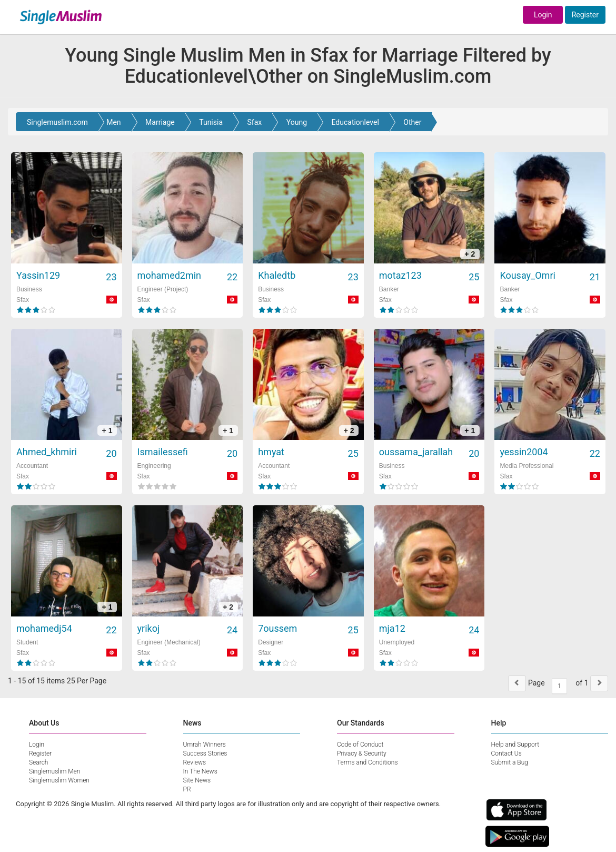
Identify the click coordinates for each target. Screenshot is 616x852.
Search (38, 762)
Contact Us (506, 753)
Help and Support (515, 745)
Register (585, 15)
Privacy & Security (362, 753)
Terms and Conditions (367, 762)
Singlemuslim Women (59, 780)
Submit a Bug (510, 762)
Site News (197, 780)
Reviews (195, 762)
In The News (200, 771)
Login (543, 15)
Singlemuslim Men (54, 771)
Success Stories (205, 753)
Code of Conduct (360, 745)
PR (187, 789)
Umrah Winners (205, 745)
